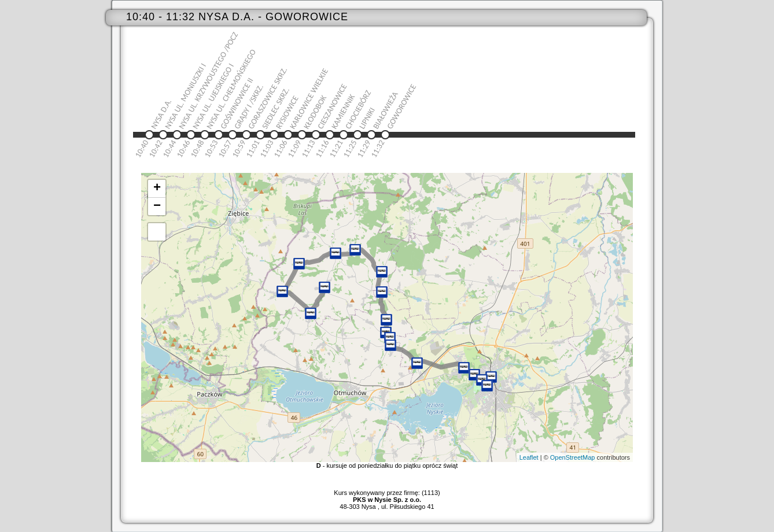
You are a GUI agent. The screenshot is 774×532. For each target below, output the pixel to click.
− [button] (157, 206)
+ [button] (157, 189)
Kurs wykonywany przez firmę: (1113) (387, 496)
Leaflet (529, 457)
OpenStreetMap (573, 457)
